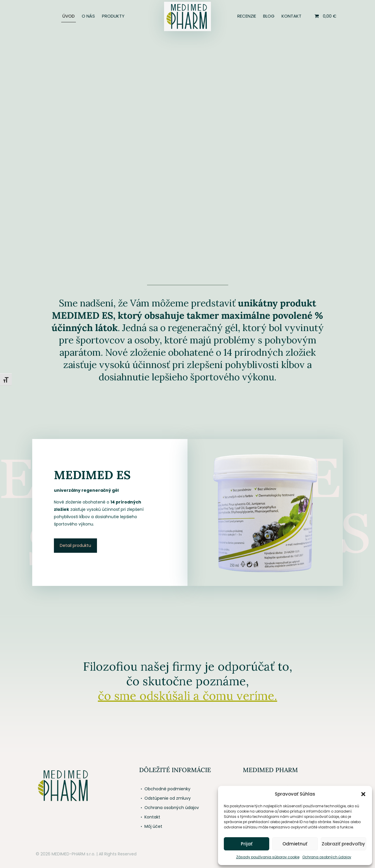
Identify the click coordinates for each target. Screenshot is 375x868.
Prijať (247, 844)
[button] (363, 794)
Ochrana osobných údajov (327, 857)
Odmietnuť (295, 844)
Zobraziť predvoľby (343, 844)
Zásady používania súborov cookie (268, 857)
